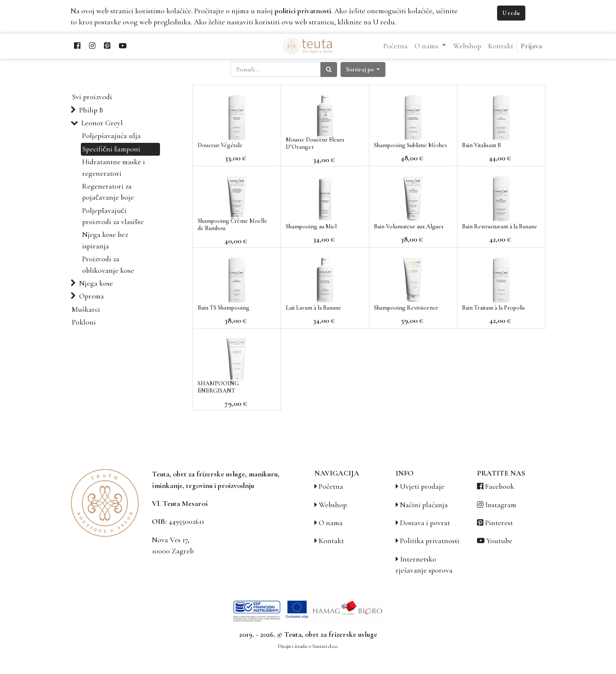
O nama (331, 523)
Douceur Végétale (220, 145)
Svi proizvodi (92, 97)
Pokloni (84, 322)
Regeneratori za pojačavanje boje (108, 192)
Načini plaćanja (424, 505)
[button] (363, 69)
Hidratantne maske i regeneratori (114, 167)
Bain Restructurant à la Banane (500, 226)
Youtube (499, 541)
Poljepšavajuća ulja (111, 136)
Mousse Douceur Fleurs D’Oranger (315, 143)
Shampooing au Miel (311, 226)
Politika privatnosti (430, 541)
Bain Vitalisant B (481, 145)
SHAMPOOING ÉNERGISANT (218, 387)
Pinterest (499, 523)
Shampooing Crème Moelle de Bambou (232, 225)
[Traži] (329, 69)
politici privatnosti (303, 11)
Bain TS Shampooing (224, 308)
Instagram (501, 505)
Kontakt (331, 541)
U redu (511, 13)
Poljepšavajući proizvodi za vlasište (113, 216)
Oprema (92, 296)
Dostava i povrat (425, 523)
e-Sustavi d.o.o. (323, 646)
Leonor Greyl (102, 123)
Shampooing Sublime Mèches (410, 145)
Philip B (91, 110)
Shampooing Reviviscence (406, 308)
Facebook (500, 486)
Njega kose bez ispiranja (105, 240)
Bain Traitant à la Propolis (493, 308)
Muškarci (86, 309)
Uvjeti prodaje (422, 486)
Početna (331, 486)
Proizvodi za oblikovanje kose (108, 265)
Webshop (333, 505)
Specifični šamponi (111, 149)
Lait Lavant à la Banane (314, 308)
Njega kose (96, 283)
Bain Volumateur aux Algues (409, 226)
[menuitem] (395, 46)
